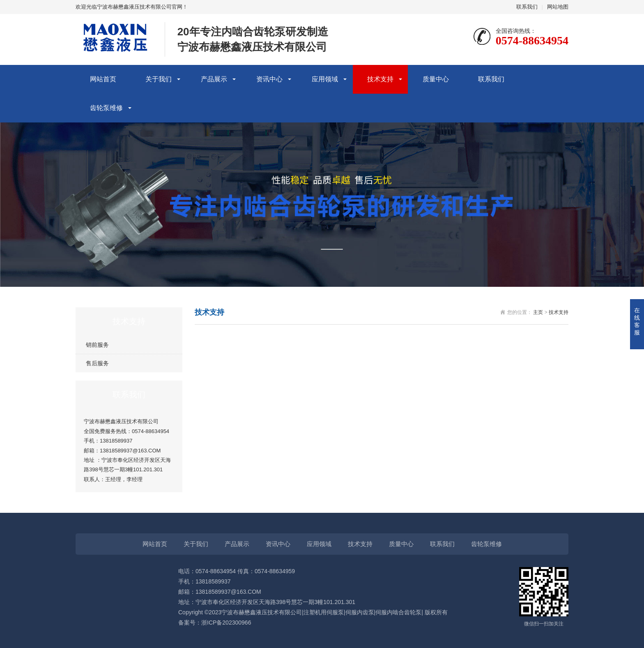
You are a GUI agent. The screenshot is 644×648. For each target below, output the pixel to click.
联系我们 (527, 7)
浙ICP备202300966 (226, 623)
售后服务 (97, 363)
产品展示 (214, 79)
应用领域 (325, 79)
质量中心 (436, 79)
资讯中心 (269, 79)
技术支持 (380, 79)
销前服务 (97, 345)
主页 (538, 312)
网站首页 (103, 79)
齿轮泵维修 (106, 108)
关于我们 (159, 79)
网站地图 (558, 7)
